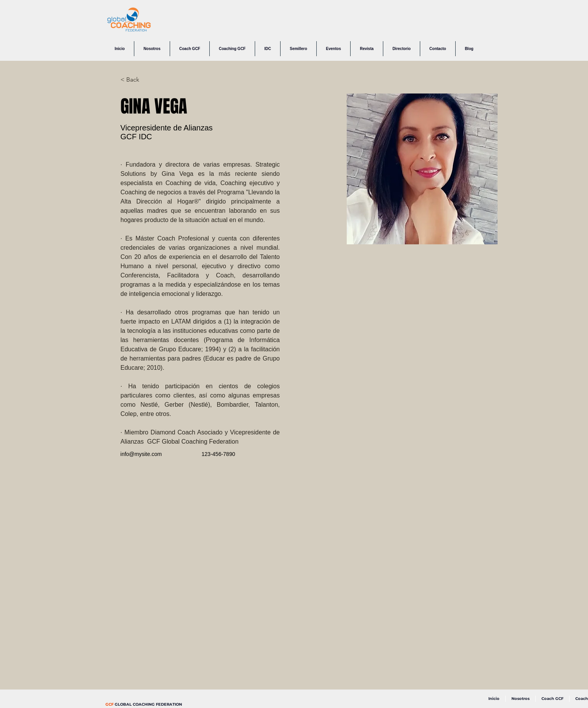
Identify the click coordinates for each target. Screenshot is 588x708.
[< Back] (136, 80)
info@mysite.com (141, 454)
